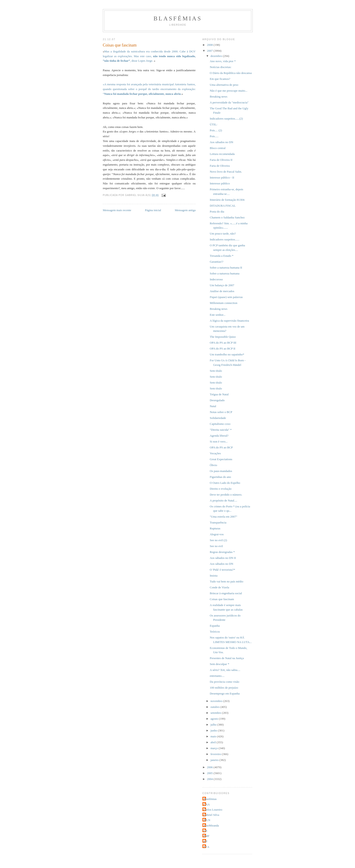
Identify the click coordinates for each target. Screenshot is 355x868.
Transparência (218, 522)
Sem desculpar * (219, 664)
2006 (210, 767)
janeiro (215, 760)
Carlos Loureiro (213, 810)
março (215, 748)
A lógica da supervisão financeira (229, 321)
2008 (210, 45)
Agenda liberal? (219, 436)
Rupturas (215, 528)
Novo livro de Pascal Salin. (226, 172)
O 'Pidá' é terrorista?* (222, 570)
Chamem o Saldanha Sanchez (227, 217)
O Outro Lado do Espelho (225, 483)
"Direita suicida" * (221, 430)
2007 (210, 51)
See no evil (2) (218, 540)
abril (214, 742)
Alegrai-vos (217, 534)
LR (205, 831)
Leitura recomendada (222, 154)
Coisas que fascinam (222, 599)
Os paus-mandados (221, 471)
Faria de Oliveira (220, 166)
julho (214, 725)
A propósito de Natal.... (223, 500)
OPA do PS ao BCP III (223, 343)
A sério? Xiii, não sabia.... (225, 670)
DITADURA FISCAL (223, 206)
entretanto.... (217, 676)
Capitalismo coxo (220, 424)
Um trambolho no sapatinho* (227, 354)
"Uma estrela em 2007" (223, 517)
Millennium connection (223, 303)
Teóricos (215, 632)
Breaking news (218, 97)
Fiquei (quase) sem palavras (226, 297)
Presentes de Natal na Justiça (227, 658)
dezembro (217, 56)
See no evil (216, 546)
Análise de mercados (222, 291)
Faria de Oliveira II (221, 160)
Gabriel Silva (211, 815)
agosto (215, 719)
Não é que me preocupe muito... (228, 91)
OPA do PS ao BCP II (222, 348)
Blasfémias (178, 18)
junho (214, 730)
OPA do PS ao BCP (221, 447)
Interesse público (220, 183)
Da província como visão (224, 682)
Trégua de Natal (219, 394)
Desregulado (217, 400)
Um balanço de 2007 (222, 285)
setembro (216, 713)
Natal (213, 406)
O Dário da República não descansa (231, 73)
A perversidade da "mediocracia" (229, 102)
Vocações (215, 453)
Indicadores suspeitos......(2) (226, 119)
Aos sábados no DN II (223, 558)
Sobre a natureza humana (224, 273)
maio (214, 736)
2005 (210, 773)
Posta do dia (217, 211)
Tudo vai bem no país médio (226, 581)
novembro (217, 701)
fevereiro (216, 754)
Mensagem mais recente (117, 210)
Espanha (215, 626)
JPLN (207, 820)
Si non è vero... (219, 441)
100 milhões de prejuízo (224, 688)
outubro (216, 707)
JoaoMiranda (211, 825)
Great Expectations (221, 459)
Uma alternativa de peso (224, 85)
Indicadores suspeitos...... (224, 239)
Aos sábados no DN (221, 142)
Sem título (216, 371)
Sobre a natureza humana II (226, 268)
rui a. (207, 847)
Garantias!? (216, 262)
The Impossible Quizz (223, 337)
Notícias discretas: (221, 67)
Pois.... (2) (216, 130)
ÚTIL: (213, 124)
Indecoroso (216, 279)
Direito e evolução (221, 489)
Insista (213, 576)
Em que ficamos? (220, 79)
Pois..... (214, 136)
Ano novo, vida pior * (223, 61)
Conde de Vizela (219, 587)
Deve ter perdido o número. (226, 495)
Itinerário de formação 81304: (227, 200)
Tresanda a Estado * (222, 256)
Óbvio (213, 465)
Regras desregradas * (222, 552)
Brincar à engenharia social (226, 593)
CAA (207, 804)
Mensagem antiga (185, 210)
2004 (210, 779)
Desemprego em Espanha (225, 693)
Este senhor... (217, 315)
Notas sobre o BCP (221, 412)
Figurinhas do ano (220, 477)
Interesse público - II (222, 177)
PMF (206, 836)
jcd (205, 841)
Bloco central (218, 148)
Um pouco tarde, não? (223, 234)
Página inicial (153, 210)
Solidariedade (218, 418)
